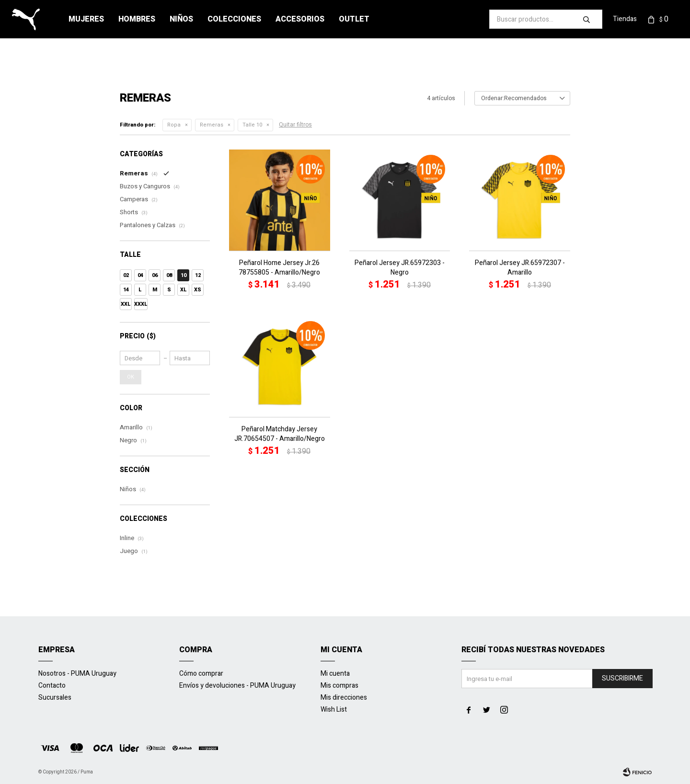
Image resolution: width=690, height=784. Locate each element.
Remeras (212, 125)
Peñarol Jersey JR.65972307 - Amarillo (520, 268)
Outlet (354, 19)
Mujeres (86, 19)
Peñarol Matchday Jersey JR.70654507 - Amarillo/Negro (280, 434)
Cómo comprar (201, 674)
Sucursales (55, 698)
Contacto (52, 686)
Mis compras (339, 686)
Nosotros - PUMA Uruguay (77, 674)
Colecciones (234, 19)
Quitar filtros (295, 125)
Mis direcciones (344, 698)
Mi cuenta (335, 674)
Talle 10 (252, 125)
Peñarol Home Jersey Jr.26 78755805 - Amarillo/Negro (279, 268)
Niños (181, 19)
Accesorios (300, 19)
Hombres (137, 19)
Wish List (334, 709)
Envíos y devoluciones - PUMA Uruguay (237, 686)
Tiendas (625, 19)
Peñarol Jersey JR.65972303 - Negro (400, 268)
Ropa (174, 125)
